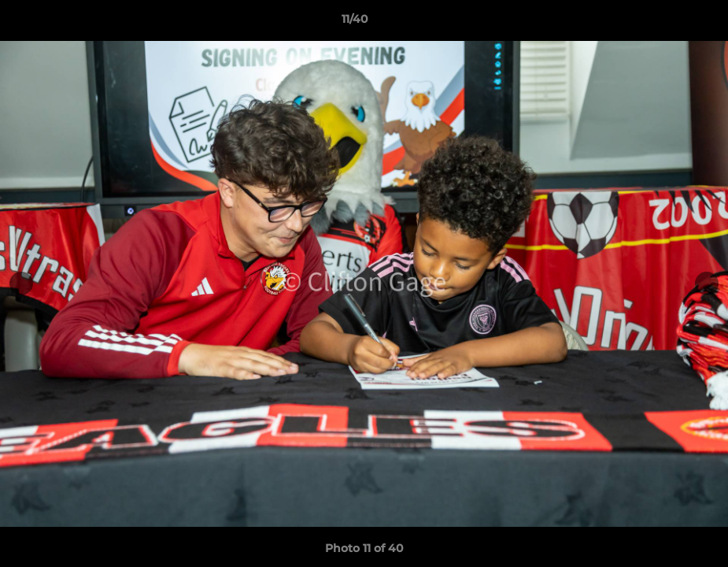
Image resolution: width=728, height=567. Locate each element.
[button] (662, 23)
